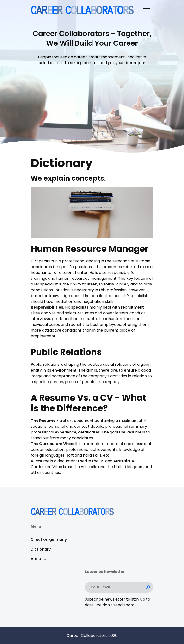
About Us (40, 559)
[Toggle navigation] (147, 10)
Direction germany (49, 540)
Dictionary (41, 549)
